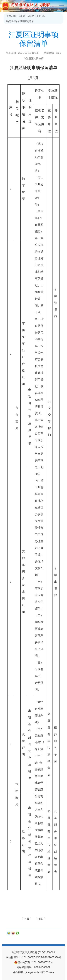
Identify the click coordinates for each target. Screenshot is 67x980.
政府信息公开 (20, 16)
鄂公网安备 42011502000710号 (33, 962)
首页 (9, 16)
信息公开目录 (37, 16)
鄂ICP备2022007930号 (48, 957)
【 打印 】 (40, 919)
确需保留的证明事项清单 (20, 21)
